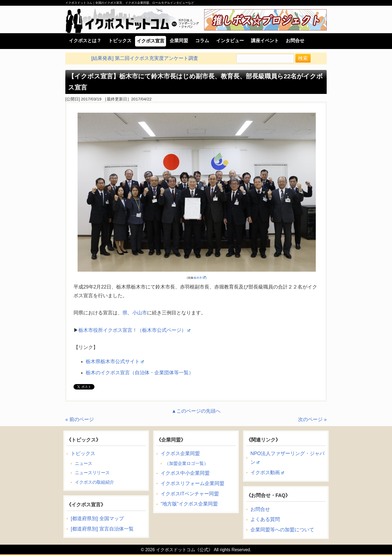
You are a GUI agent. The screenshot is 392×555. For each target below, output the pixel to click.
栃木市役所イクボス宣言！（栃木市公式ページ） (134, 330)
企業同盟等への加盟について (282, 530)
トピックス (83, 453)
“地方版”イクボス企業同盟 (189, 504)
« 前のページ (80, 419)
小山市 (140, 313)
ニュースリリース (92, 473)
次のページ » (312, 419)
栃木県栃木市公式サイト (115, 361)
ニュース (84, 463)
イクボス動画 (267, 473)
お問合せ (260, 509)
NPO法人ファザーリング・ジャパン (287, 458)
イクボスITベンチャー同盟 (190, 494)
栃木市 (200, 278)
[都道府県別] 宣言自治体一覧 (102, 529)
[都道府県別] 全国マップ (97, 519)
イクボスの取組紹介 (94, 482)
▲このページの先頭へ (196, 411)
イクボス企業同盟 (180, 453)
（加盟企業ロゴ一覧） (186, 463)
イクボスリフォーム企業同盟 (192, 483)
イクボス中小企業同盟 (185, 473)
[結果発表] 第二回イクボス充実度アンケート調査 (145, 58)
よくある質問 (265, 519)
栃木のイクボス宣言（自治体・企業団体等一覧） (140, 373)
